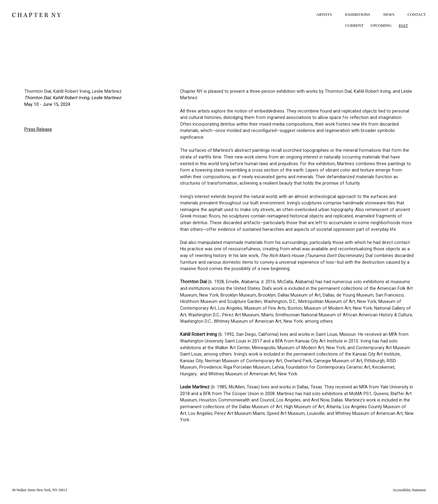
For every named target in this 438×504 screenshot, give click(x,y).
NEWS (389, 14)
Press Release (38, 129)
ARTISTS (324, 14)
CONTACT (417, 14)
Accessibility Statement (409, 490)
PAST (403, 25)
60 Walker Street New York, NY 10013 (40, 490)
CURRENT (354, 25)
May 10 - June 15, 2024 (47, 104)
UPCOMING (381, 25)
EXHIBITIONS (358, 14)
